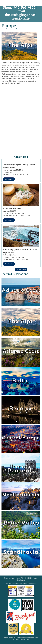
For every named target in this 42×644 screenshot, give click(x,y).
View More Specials (21, 269)
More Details (9, 179)
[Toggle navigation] (2, 3)
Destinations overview (8, 29)
